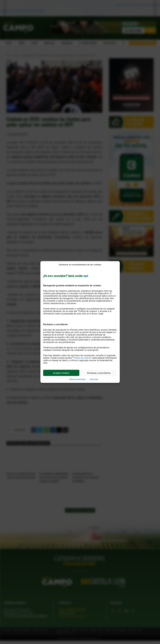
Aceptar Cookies (61, 373)
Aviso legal (94, 379)
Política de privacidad (77, 379)
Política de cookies (82, 358)
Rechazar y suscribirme (99, 373)
